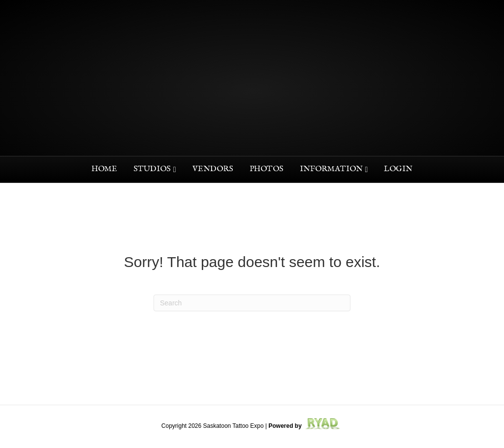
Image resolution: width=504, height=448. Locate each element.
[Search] (252, 303)
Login (398, 169)
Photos (267, 169)
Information (331, 169)
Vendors (213, 169)
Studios (152, 169)
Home (104, 169)
